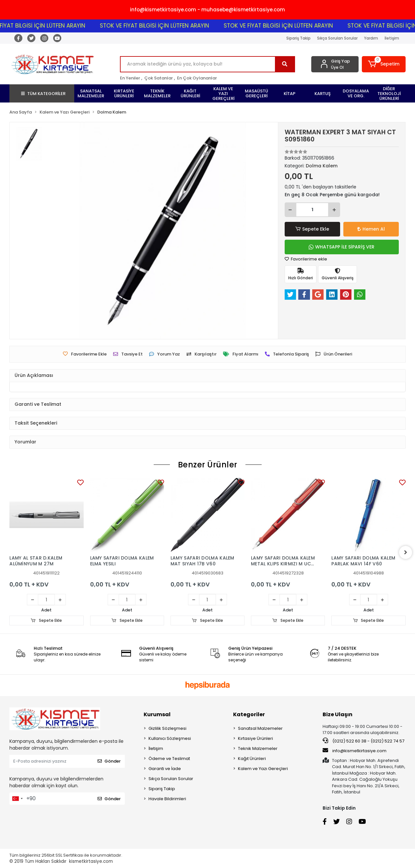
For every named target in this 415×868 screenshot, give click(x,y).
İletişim (392, 38)
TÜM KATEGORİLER (43, 94)
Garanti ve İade (165, 769)
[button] (384, 64)
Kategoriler (249, 714)
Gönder (109, 761)
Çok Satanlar (159, 78)
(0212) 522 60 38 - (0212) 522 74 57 (363, 741)
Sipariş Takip (298, 38)
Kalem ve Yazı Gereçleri (263, 769)
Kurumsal (157, 714)
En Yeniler (130, 78)
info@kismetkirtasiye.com (355, 751)
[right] (406, 552)
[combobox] (17, 799)
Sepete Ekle (312, 229)
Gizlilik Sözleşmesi (167, 728)
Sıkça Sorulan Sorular (337, 38)
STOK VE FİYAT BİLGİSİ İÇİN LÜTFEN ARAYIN (162, 26)
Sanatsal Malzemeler (260, 728)
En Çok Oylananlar (197, 78)
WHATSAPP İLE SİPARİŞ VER (342, 247)
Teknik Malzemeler (258, 748)
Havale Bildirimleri (167, 799)
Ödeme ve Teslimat (169, 759)
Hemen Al (371, 229)
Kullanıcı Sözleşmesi (170, 738)
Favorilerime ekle (306, 259)
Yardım (371, 38)
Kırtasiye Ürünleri (255, 738)
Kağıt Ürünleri (252, 759)
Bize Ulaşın (338, 714)
